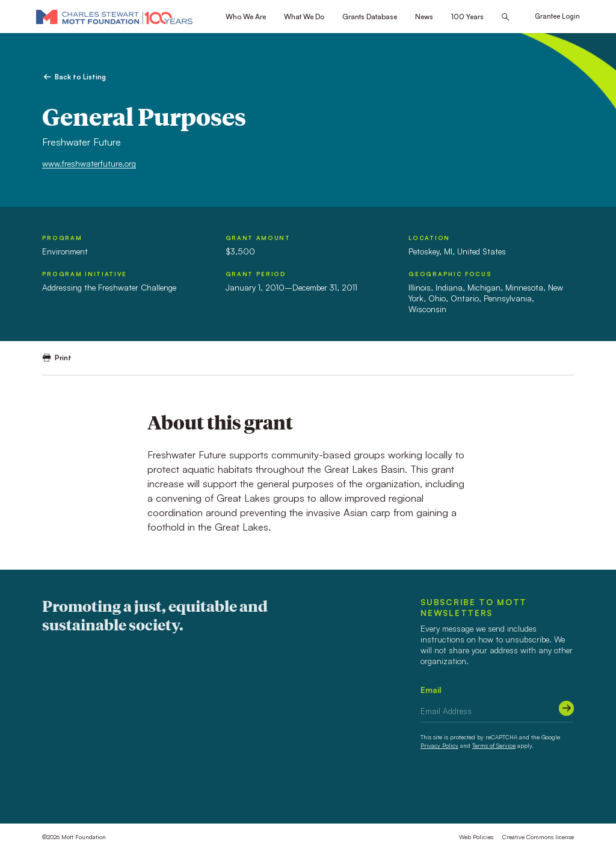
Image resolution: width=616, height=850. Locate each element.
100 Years (467, 17)
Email (431, 690)
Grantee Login (557, 16)
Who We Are (246, 17)
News (424, 17)
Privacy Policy (439, 745)
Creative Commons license (538, 837)
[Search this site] (505, 17)
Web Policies (476, 837)
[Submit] (566, 708)
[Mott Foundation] (114, 17)
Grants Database (370, 17)
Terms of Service (494, 745)
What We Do (304, 17)
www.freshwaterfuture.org (89, 163)
